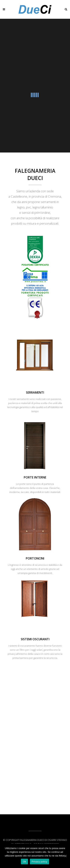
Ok (24, 862)
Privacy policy (39, 862)
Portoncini (35, 558)
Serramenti (35, 392)
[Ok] (65, 856)
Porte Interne (35, 477)
